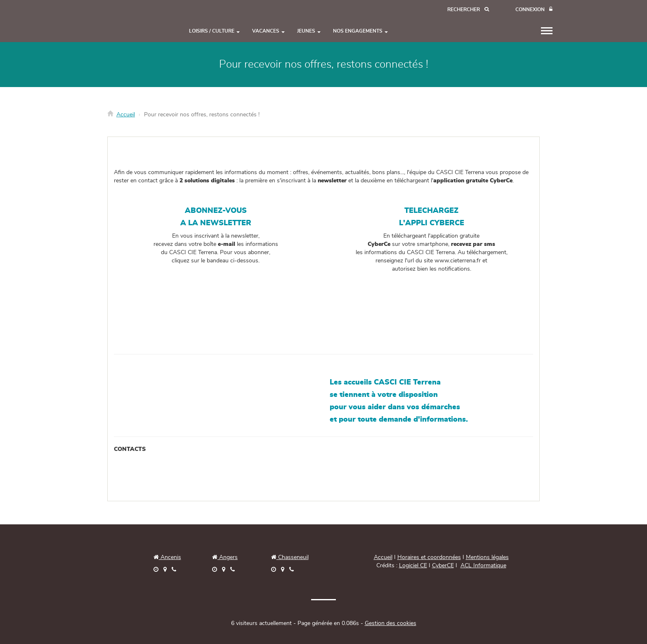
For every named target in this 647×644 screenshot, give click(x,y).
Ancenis (167, 557)
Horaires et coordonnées (429, 557)
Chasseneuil (290, 557)
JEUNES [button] (309, 31)
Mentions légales (487, 557)
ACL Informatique (483, 566)
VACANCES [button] (268, 31)
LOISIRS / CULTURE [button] (214, 31)
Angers (228, 557)
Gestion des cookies (391, 623)
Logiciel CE (413, 566)
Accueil (126, 115)
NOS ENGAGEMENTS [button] (360, 31)
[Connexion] (534, 10)
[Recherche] (468, 10)
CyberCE (443, 566)
